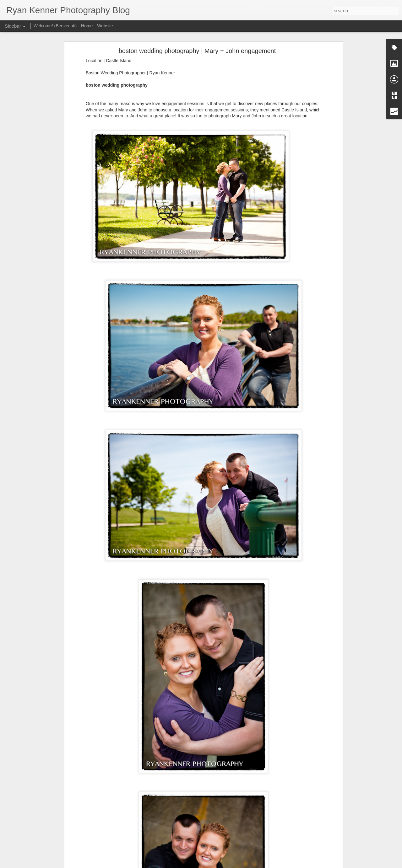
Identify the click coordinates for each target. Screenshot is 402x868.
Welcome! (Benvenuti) (55, 26)
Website (105, 26)
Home (87, 26)
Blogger (221, 865)
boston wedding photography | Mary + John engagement (197, 49)
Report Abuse (239, 865)
